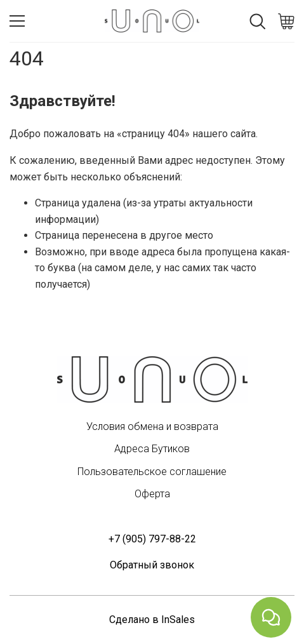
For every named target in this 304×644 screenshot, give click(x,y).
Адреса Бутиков (152, 449)
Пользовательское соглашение (152, 472)
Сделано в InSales (152, 620)
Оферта (152, 494)
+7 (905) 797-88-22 (152, 539)
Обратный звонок (152, 565)
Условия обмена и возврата (152, 426)
